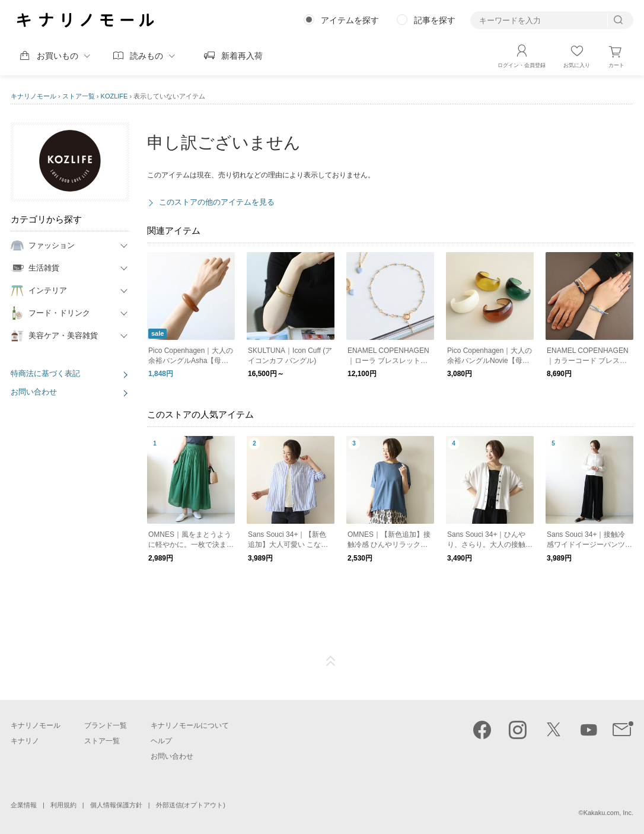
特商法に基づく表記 (45, 373)
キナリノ (25, 741)
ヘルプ (161, 741)
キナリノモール (34, 96)
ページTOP (331, 661)
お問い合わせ (34, 392)
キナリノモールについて (190, 725)
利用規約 (63, 805)
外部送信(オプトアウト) (191, 805)
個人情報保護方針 (116, 805)
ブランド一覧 (106, 725)
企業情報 (24, 805)
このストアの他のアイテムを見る (217, 202)
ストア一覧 (79, 96)
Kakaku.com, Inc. (608, 813)
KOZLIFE (114, 96)
